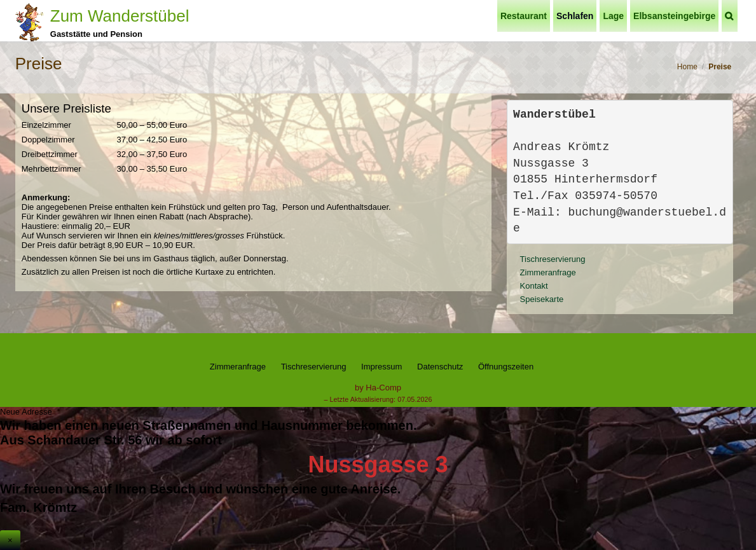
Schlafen (575, 16)
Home (687, 67)
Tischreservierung (553, 259)
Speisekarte (542, 299)
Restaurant (524, 16)
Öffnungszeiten (506, 367)
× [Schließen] (10, 540)
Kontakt (534, 286)
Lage (613, 16)
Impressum (381, 367)
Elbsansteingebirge (674, 16)
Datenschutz (440, 367)
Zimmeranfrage (548, 272)
